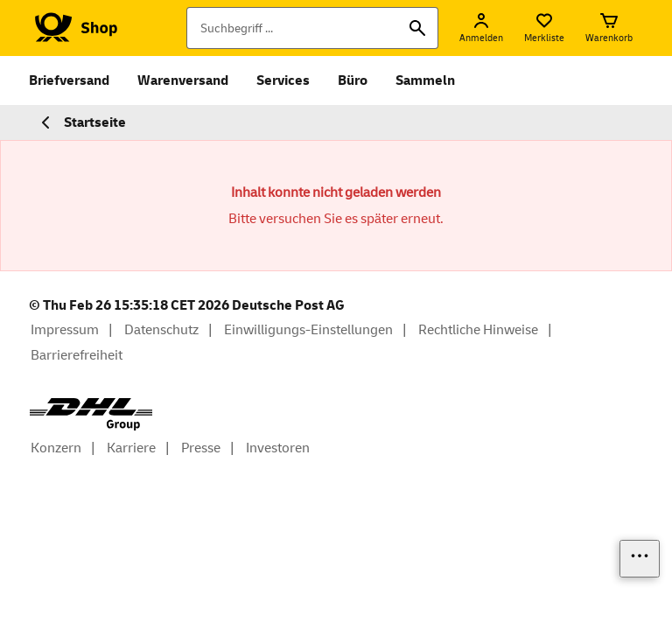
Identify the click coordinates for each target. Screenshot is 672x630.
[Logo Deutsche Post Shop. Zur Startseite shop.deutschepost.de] (73, 28)
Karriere (131, 448)
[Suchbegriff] (312, 28)
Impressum (65, 330)
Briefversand (69, 80)
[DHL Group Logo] (91, 414)
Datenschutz (161, 330)
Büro (353, 80)
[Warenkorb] (609, 28)
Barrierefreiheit (77, 355)
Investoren (278, 448)
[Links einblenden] (640, 559)
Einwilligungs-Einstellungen (308, 330)
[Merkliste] (544, 28)
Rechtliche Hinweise (478, 330)
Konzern (56, 448)
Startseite (81, 122)
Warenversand (183, 80)
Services (283, 80)
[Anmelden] (481, 28)
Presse (201, 448)
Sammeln (425, 80)
